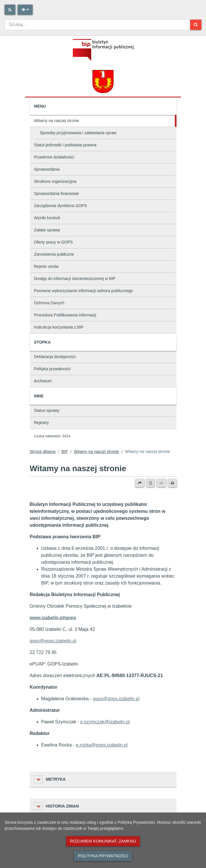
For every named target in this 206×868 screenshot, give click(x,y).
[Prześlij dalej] (140, 483)
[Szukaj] (196, 25)
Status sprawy (47, 410)
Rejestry (41, 423)
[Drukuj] (172, 483)
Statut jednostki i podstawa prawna (65, 145)
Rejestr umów (47, 266)
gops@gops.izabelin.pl (116, 699)
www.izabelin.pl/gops (53, 618)
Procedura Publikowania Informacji (65, 315)
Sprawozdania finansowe (57, 193)
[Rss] (10, 10)
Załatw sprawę (47, 230)
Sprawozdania (47, 169)
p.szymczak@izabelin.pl (105, 722)
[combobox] (97, 25)
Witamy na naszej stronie (57, 121)
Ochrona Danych (49, 303)
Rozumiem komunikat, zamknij (103, 841)
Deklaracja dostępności (55, 357)
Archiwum (43, 381)
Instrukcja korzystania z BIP (59, 327)
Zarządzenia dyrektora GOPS (61, 206)
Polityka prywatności (52, 369)
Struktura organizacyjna (55, 181)
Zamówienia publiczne (54, 254)
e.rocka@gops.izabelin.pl (102, 745)
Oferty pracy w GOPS (54, 242)
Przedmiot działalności (54, 157)
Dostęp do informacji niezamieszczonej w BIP (75, 279)
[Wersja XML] (161, 483)
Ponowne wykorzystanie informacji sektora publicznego (83, 291)
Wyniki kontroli (47, 218)
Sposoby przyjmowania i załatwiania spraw (78, 133)
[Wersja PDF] (151, 483)
